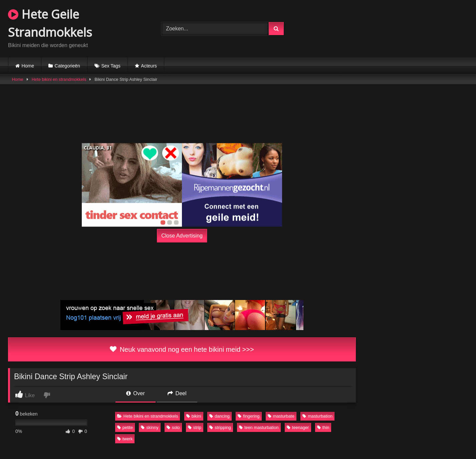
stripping (220, 427)
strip (195, 427)
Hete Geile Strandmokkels (50, 23)
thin (323, 427)
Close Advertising (182, 236)
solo (173, 427)
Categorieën (67, 66)
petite (125, 427)
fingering (249, 416)
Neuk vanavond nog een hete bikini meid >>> (182, 349)
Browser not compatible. (391, 28)
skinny (150, 427)
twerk (125, 439)
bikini (194, 416)
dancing (219, 416)
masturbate (281, 416)
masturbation (317, 416)
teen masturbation (259, 427)
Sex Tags (111, 66)
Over (136, 393)
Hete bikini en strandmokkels (59, 79)
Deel (177, 393)
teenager (298, 427)
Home (28, 66)
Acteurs (149, 66)
